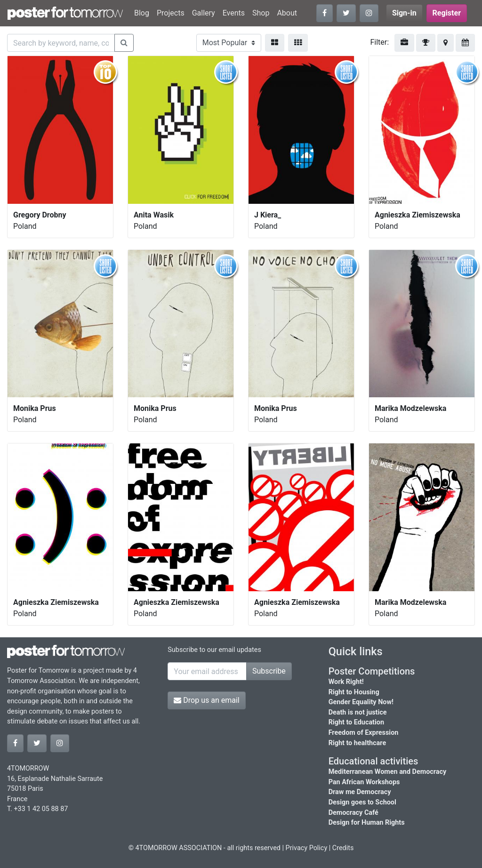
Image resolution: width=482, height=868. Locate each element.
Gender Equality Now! (361, 702)
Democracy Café (353, 813)
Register (447, 13)
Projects (171, 13)
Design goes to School (362, 802)
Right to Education (356, 722)
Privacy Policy (307, 848)
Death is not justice (358, 712)
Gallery (204, 13)
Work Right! (346, 682)
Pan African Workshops (364, 782)
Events (234, 13)
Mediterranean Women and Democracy (388, 772)
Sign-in (404, 13)
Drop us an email (206, 700)
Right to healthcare (357, 743)
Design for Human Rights (367, 823)
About (287, 13)
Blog (142, 13)
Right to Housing (354, 692)
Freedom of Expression (364, 733)
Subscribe (269, 671)
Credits (343, 848)
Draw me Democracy (360, 792)
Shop (261, 13)
